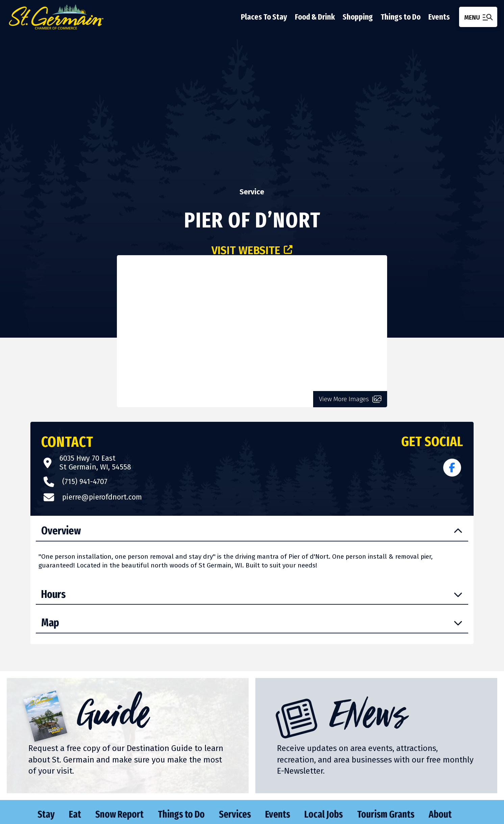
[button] (478, 17)
